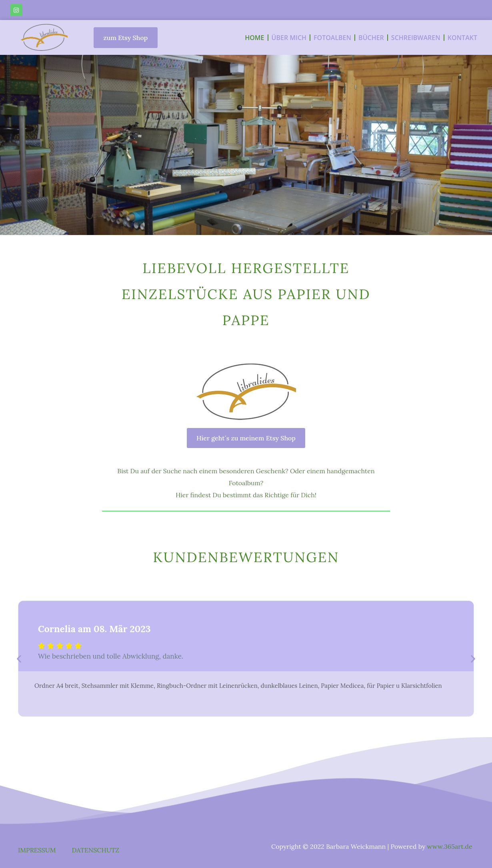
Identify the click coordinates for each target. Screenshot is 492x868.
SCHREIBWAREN (416, 38)
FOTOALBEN (332, 38)
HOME (254, 38)
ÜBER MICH (289, 38)
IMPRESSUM (37, 850)
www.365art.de (450, 846)
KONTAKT (462, 38)
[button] (19, 658)
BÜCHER (371, 38)
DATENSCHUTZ (96, 850)
